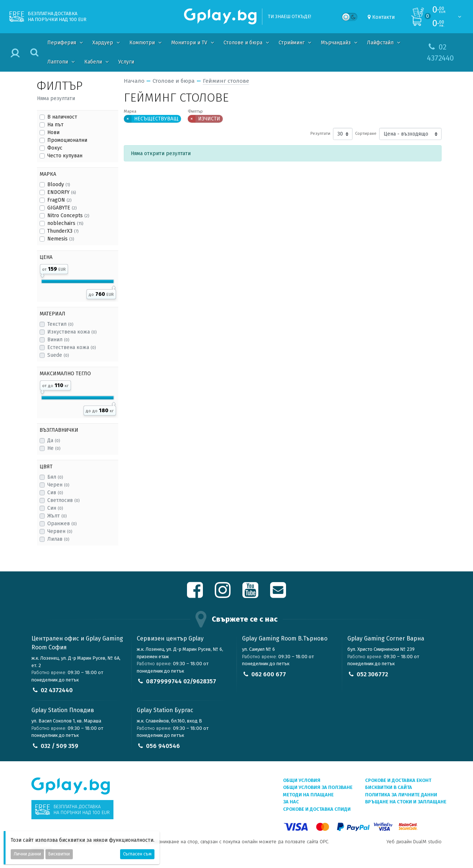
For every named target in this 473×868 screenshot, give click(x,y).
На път (55, 125)
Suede (58, 355)
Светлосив (63, 500)
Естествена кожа (72, 347)
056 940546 (163, 746)
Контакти (383, 17)
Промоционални (67, 140)
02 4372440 (57, 690)
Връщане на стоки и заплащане (406, 802)
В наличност (62, 117)
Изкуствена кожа (72, 332)
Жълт (57, 516)
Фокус (55, 148)
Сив (55, 493)
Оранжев (62, 524)
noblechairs (65, 223)
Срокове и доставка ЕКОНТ (398, 780)
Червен (60, 531)
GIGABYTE (62, 208)
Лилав (58, 539)
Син (55, 508)
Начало (134, 81)
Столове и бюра (174, 81)
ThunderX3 (63, 231)
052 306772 (372, 674)
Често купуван (65, 156)
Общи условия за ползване (318, 787)
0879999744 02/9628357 (181, 681)
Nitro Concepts (68, 216)
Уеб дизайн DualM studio (414, 842)
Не (54, 448)
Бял (55, 477)
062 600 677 (269, 674)
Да (54, 440)
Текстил (60, 324)
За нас (291, 802)
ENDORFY (62, 192)
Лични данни (27, 854)
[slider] (42, 274)
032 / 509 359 (59, 746)
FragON (59, 200)
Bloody (59, 184)
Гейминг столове (226, 81)
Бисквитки (59, 854)
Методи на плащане (308, 795)
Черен (58, 485)
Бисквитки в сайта (389, 787)
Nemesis (61, 239)
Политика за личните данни (401, 795)
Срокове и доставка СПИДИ (317, 809)
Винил (58, 340)
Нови (53, 132)
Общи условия (302, 780)
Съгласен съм (137, 854)
